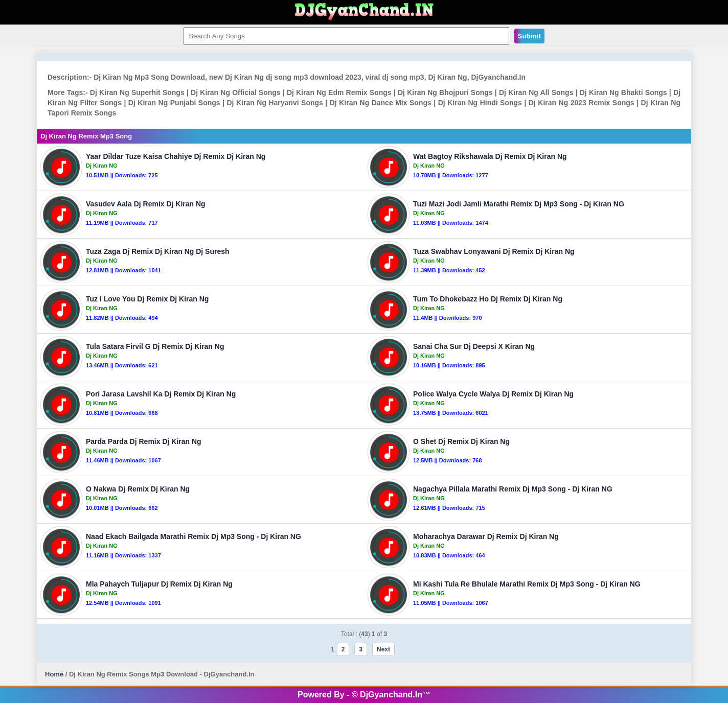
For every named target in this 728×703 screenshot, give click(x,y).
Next (383, 649)
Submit (529, 36)
